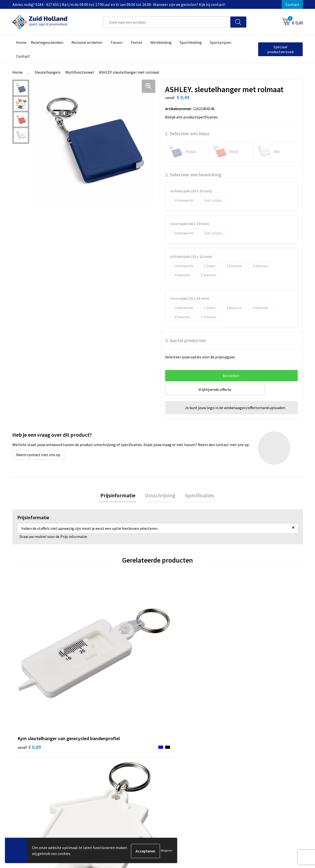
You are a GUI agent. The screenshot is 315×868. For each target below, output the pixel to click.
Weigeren (166, 851)
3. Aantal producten (186, 340)
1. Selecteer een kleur (187, 133)
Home (17, 72)
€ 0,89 (29, 665)
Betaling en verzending (146, 761)
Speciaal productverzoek (281, 49)
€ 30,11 (248, 672)
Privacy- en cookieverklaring (258, 754)
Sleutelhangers (48, 72)
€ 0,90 (174, 672)
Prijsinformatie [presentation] (120, 496)
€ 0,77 (102, 672)
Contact (292, 4)
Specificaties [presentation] (197, 496)
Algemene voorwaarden (254, 746)
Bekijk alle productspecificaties (193, 117)
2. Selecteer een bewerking (193, 175)
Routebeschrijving (142, 768)
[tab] (120, 496)
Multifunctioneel (80, 72)
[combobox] (167, 22)
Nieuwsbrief (137, 754)
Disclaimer (243, 761)
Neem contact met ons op (38, 455)
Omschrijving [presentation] (160, 496)
